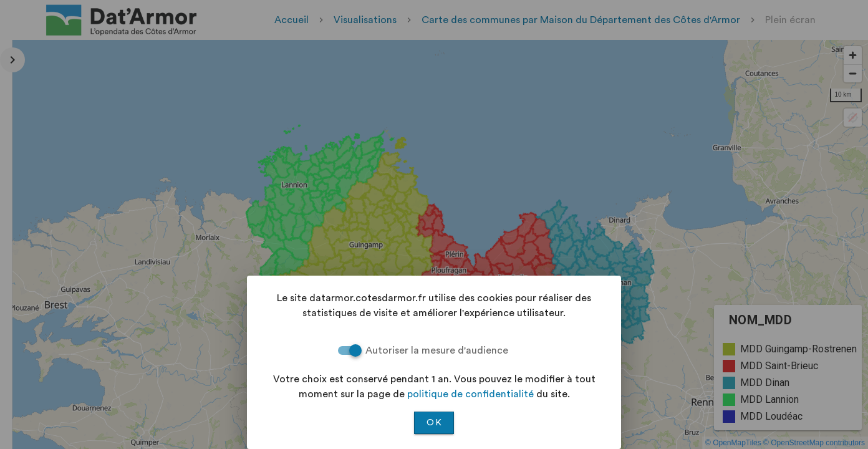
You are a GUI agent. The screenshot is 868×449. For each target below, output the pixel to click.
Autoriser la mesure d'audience (437, 350)
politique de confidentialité (470, 394)
